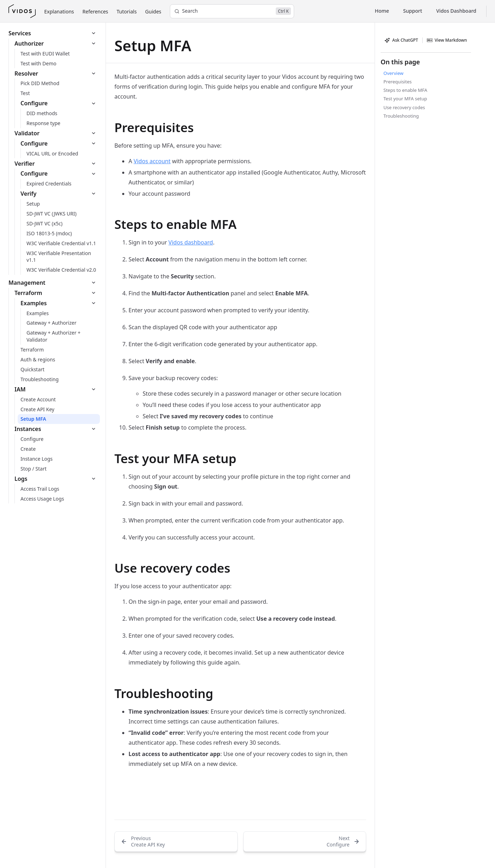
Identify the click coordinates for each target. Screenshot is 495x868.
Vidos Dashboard (456, 11)
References (96, 11)
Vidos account (152, 161)
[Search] (232, 11)
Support (413, 11)
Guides (153, 11)
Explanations (59, 11)
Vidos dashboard (191, 242)
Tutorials (127, 11)
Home (382, 11)
